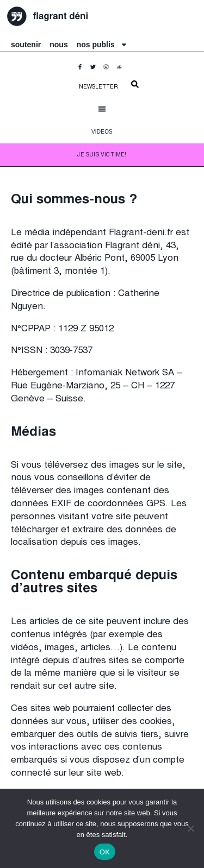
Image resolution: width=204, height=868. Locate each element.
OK (105, 852)
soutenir (26, 45)
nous (58, 45)
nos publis (102, 45)
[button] (102, 109)
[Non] (190, 828)
